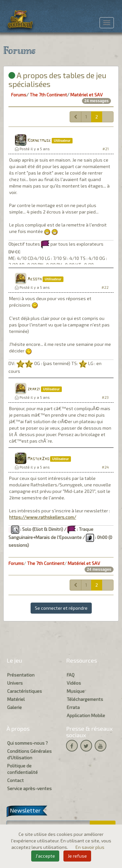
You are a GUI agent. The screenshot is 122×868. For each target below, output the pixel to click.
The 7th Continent (48, 95)
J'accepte (45, 856)
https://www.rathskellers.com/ (43, 517)
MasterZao (38, 459)
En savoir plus (90, 847)
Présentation (21, 675)
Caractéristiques (25, 691)
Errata (73, 707)
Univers (15, 683)
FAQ (71, 675)
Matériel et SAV (87, 95)
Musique (76, 691)
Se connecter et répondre (61, 608)
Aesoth (34, 279)
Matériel (16, 699)
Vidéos (74, 683)
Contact (15, 780)
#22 (105, 287)
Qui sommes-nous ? (27, 743)
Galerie (14, 707)
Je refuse (77, 856)
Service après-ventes (29, 788)
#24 (105, 467)
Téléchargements (85, 699)
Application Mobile (86, 715)
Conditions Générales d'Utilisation (29, 754)
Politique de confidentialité (22, 769)
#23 (105, 397)
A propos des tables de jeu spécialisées (57, 79)
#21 (106, 149)
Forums (19, 95)
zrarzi (34, 389)
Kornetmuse (39, 141)
